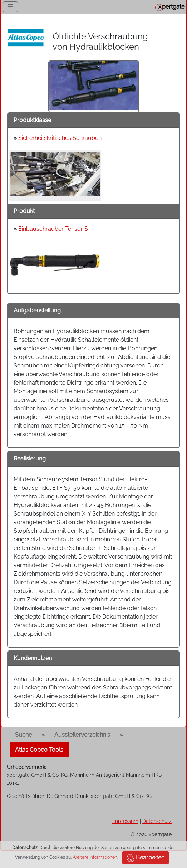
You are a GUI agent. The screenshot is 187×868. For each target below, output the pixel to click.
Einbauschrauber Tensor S (53, 229)
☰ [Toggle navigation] (10, 7)
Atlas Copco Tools (39, 750)
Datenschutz (157, 821)
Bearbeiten (146, 858)
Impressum (125, 821)
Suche (23, 735)
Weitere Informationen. (96, 857)
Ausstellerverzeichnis (82, 735)
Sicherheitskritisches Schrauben (60, 138)
